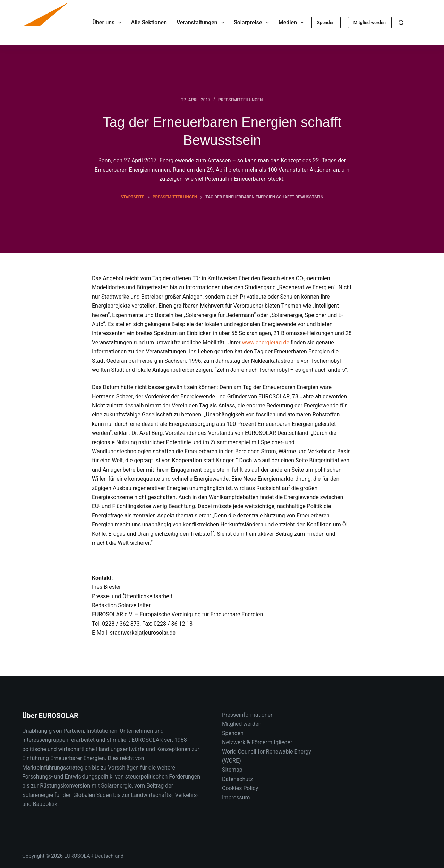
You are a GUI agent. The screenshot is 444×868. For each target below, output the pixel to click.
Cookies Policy (240, 788)
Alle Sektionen (149, 22)
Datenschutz (237, 779)
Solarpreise (253, 23)
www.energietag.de (265, 342)
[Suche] (401, 23)
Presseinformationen (248, 715)
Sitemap (232, 770)
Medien (293, 23)
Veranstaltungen (202, 23)
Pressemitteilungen (240, 100)
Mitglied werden (370, 22)
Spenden (326, 22)
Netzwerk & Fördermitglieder (257, 742)
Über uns (108, 23)
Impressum (236, 797)
